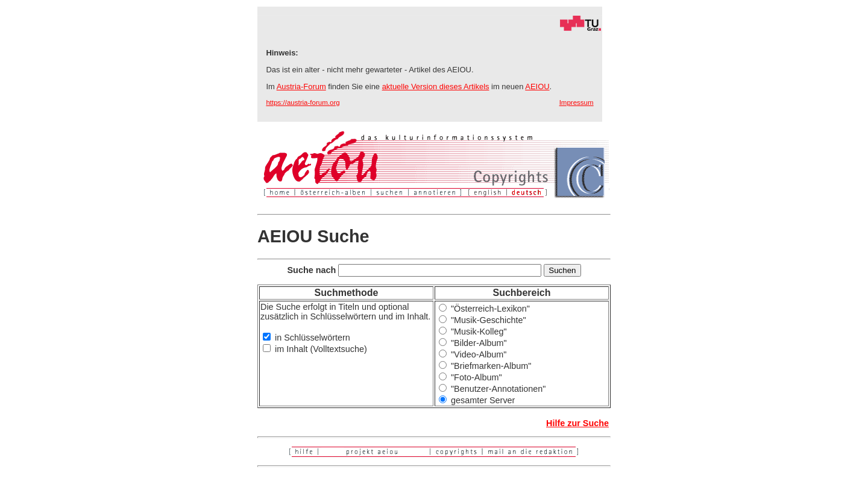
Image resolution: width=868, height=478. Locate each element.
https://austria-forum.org (303, 102)
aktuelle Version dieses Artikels (436, 86)
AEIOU (537, 86)
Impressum (577, 102)
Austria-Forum (301, 86)
